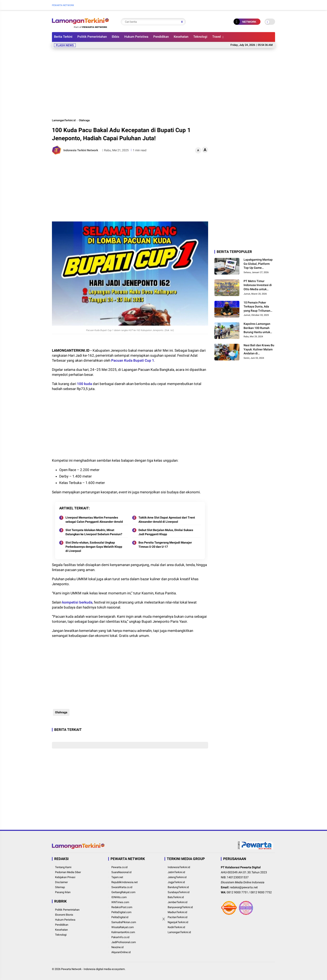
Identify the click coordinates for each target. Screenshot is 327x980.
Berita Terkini (63, 37)
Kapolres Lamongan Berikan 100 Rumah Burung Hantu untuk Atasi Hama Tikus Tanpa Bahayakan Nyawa (257, 328)
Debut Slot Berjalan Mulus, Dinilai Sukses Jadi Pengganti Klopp (166, 532)
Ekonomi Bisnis (64, 915)
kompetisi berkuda (77, 602)
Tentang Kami (63, 867)
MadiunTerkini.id (177, 912)
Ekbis (116, 37)
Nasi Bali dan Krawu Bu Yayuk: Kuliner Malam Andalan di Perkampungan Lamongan (259, 350)
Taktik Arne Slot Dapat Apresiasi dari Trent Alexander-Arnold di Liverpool (167, 520)
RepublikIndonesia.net (125, 882)
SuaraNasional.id (121, 872)
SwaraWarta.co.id (122, 887)
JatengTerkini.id (177, 877)
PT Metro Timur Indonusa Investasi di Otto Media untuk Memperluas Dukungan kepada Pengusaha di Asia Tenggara (259, 285)
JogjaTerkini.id (176, 882)
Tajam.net (117, 877)
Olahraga (84, 120)
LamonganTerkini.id (64, 120)
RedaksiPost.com (122, 907)
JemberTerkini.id (177, 902)
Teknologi (200, 37)
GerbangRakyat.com (123, 892)
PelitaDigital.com (121, 912)
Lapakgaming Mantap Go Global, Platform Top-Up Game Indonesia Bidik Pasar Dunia (258, 264)
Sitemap (60, 887)
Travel (217, 37)
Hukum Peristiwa (136, 37)
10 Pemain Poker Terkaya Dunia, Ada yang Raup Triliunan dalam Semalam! (257, 307)
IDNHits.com (119, 897)
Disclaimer (61, 882)
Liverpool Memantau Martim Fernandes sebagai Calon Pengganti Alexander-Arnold (94, 520)
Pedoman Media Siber (68, 872)
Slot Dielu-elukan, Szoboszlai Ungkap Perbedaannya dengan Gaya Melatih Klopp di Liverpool (94, 547)
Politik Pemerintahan (92, 37)
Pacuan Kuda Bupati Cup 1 (133, 360)
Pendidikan (161, 37)
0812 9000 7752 (261, 892)
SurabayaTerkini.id (179, 892)
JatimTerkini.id (176, 872)
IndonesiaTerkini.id (179, 867)
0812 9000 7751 (237, 892)
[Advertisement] (163, 82)
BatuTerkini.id (176, 897)
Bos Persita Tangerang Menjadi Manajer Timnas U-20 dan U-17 (165, 545)
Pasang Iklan (63, 892)
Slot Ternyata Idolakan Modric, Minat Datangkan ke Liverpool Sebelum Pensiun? (94, 532)
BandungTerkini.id (178, 887)
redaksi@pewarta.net (244, 887)
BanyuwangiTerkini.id (180, 907)
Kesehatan (181, 37)
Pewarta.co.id (119, 867)
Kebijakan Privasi (65, 877)
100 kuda (84, 384)
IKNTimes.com (120, 902)
